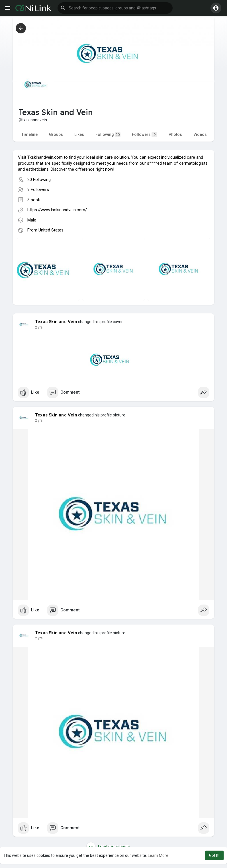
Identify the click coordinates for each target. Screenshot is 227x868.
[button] (115, 8)
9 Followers (38, 190)
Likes (79, 134)
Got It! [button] (214, 855)
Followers (145, 135)
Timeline (29, 134)
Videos (200, 134)
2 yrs (39, 327)
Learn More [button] (158, 855)
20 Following (39, 180)
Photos (175, 134)
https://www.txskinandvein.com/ (57, 210)
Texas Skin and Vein (56, 322)
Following (108, 135)
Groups (56, 134)
